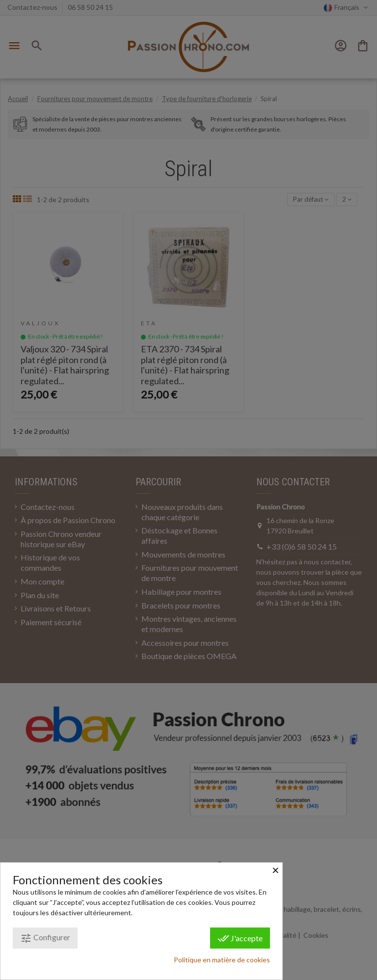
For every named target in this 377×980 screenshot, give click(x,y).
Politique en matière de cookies (222, 960)
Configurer (45, 938)
